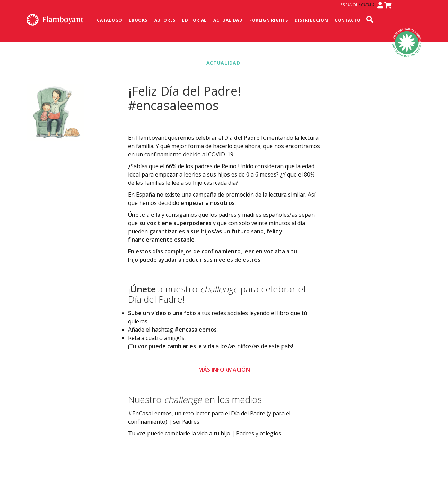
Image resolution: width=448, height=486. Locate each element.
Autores (165, 20)
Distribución (311, 20)
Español (349, 5)
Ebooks (138, 20)
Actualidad (228, 20)
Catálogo (110, 20)
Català (368, 5)
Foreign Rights (268, 20)
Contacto (348, 20)
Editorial (194, 20)
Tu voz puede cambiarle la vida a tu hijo (179, 433)
